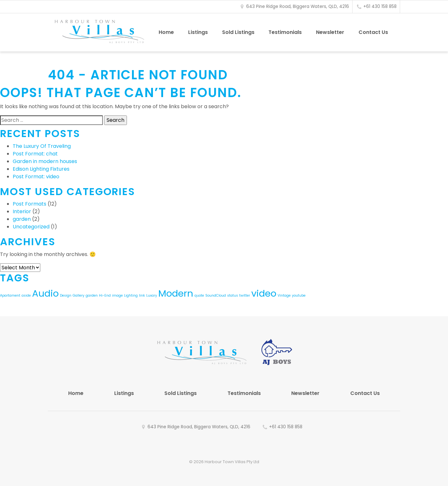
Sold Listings (238, 32)
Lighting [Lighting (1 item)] (131, 296)
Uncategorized (31, 227)
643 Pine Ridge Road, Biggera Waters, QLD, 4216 (298, 7)
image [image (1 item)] (117, 296)
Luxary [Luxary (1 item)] (152, 296)
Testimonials (285, 32)
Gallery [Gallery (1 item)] (79, 296)
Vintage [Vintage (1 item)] (284, 296)
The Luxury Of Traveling (42, 146)
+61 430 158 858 (380, 7)
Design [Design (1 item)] (66, 296)
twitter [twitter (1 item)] (245, 296)
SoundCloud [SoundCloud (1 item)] (216, 296)
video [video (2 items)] (264, 293)
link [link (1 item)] (142, 296)
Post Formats (30, 204)
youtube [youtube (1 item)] (299, 296)
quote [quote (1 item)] (199, 296)
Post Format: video (36, 177)
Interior (22, 211)
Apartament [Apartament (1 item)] (10, 296)
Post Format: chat (35, 154)
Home (166, 32)
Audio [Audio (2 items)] (45, 293)
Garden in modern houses (45, 161)
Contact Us (373, 32)
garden (22, 219)
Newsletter (330, 32)
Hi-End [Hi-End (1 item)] (105, 296)
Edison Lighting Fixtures (41, 169)
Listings (198, 32)
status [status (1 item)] (233, 296)
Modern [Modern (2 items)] (176, 293)
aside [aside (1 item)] (26, 296)
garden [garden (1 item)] (92, 296)
